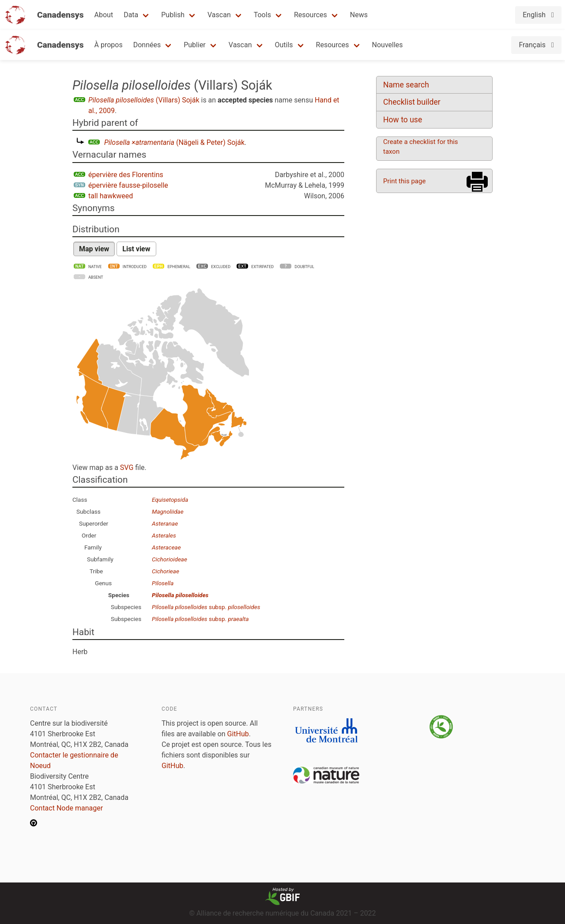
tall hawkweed (111, 196)
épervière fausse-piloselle (128, 185)
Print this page (404, 181)
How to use (403, 120)
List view (136, 249)
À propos (109, 45)
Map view (94, 249)
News (359, 15)
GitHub (238, 734)
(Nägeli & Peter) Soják (174, 142)
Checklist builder (412, 102)
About (104, 15)
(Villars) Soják (144, 100)
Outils (284, 45)
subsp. (206, 607)
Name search (406, 85)
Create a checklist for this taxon (421, 147)
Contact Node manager (66, 808)
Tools (262, 15)
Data (131, 15)
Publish (173, 15)
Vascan (219, 15)
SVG (127, 468)
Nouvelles (388, 45)
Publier (195, 45)
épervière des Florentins (126, 175)
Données (147, 45)
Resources (311, 15)
